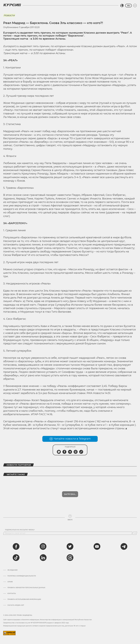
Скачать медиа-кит (16, 605)
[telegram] (124, 546)
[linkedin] (43, 558)
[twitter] (70, 546)
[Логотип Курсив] (12, 5)
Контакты (12, 594)
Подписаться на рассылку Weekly (20, 530)
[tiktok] (16, 558)
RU (128, 6)
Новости (9, 15)
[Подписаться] (135, 533)
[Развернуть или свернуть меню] (135, 6)
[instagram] (43, 546)
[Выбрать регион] (122, 6)
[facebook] (16, 546)
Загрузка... (70, 494)
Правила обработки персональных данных (26, 588)
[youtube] (97, 546)
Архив (10, 582)
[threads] (70, 558)
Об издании (12, 570)
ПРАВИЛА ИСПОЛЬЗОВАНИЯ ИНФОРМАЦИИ (24, 599)
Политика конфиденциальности (22, 576)
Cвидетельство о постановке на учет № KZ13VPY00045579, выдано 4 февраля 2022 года (36, 623)
